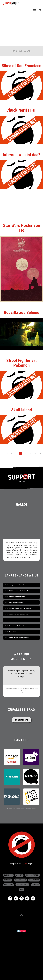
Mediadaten (20, 880)
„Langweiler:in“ (19, 673)
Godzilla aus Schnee (21, 312)
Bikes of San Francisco (21, 66)
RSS (22, 890)
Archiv (19, 875)
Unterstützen (33, 875)
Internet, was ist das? (22, 155)
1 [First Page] (3, 453)
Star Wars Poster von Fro (22, 228)
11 (26, 453)
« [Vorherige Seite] (7, 453)
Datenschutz (23, 885)
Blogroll (8, 875)
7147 (25, 864)
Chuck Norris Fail (21, 110)
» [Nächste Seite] (40, 453)
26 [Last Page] (22, 455)
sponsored (34, 880)
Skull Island (22, 410)
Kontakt (8, 880)
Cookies (36, 885)
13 (36, 453)
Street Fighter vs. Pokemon (22, 363)
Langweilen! (21, 720)
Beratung (9, 885)
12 (31, 453)
